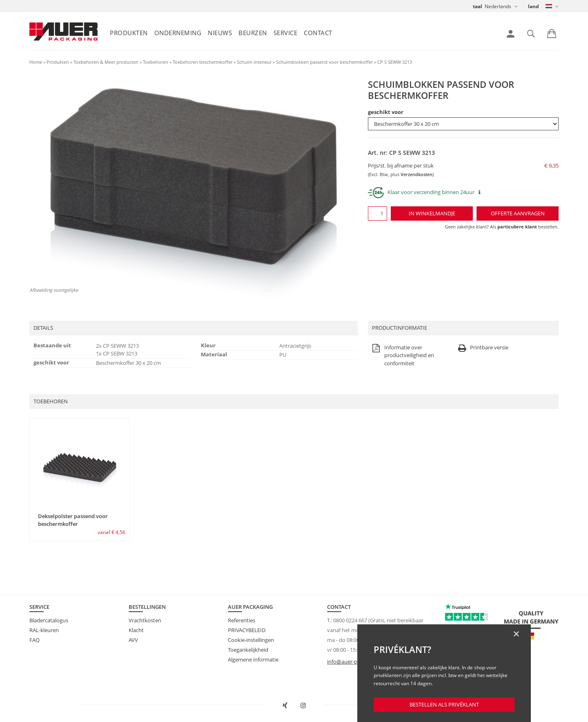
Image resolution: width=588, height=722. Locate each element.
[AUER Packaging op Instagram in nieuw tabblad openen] (303, 706)
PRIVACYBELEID (247, 630)
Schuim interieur (254, 62)
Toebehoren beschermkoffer (203, 62)
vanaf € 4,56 (111, 532)
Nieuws (220, 33)
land (533, 6)
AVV (133, 640)
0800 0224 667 (350, 620)
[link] (511, 34)
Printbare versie (482, 348)
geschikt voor (386, 112)
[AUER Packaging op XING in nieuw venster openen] (285, 706)
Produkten (129, 33)
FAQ (35, 640)
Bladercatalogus (49, 620)
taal (478, 6)
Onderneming (178, 33)
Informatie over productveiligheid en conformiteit (402, 356)
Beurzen (253, 33)
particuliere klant (517, 227)
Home (36, 62)
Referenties (242, 620)
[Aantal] (378, 213)
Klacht (136, 630)
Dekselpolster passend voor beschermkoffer (73, 520)
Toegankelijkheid (248, 650)
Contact (318, 33)
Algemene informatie (253, 659)
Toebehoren (156, 62)
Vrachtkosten (145, 620)
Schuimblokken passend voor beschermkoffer (324, 62)
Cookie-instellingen (251, 640)
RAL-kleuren (44, 630)
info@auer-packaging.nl (356, 662)
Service (286, 33)
